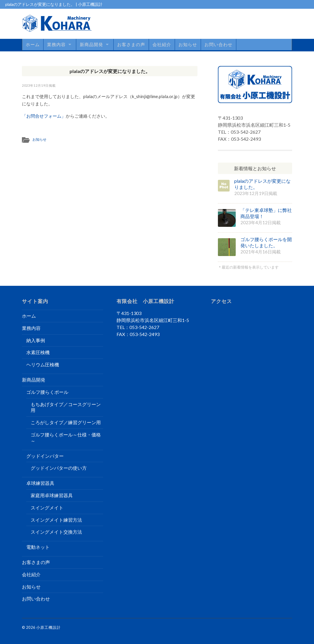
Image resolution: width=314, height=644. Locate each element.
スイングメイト (47, 508)
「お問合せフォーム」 (44, 116)
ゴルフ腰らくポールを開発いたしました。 (266, 242)
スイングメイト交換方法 (56, 532)
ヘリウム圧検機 (43, 364)
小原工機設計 (48, 627)
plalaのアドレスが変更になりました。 (110, 71)
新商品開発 (91, 44)
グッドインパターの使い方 (59, 468)
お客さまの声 (131, 44)
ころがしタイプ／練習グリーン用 (66, 422)
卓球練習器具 (40, 483)
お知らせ (188, 44)
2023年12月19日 (35, 85)
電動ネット (38, 547)
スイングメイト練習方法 (56, 520)
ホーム (33, 44)
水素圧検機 (38, 352)
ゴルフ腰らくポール (47, 392)
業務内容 (56, 44)
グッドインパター (45, 456)
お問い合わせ (218, 44)
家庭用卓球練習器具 (52, 495)
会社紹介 (162, 44)
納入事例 (36, 340)
